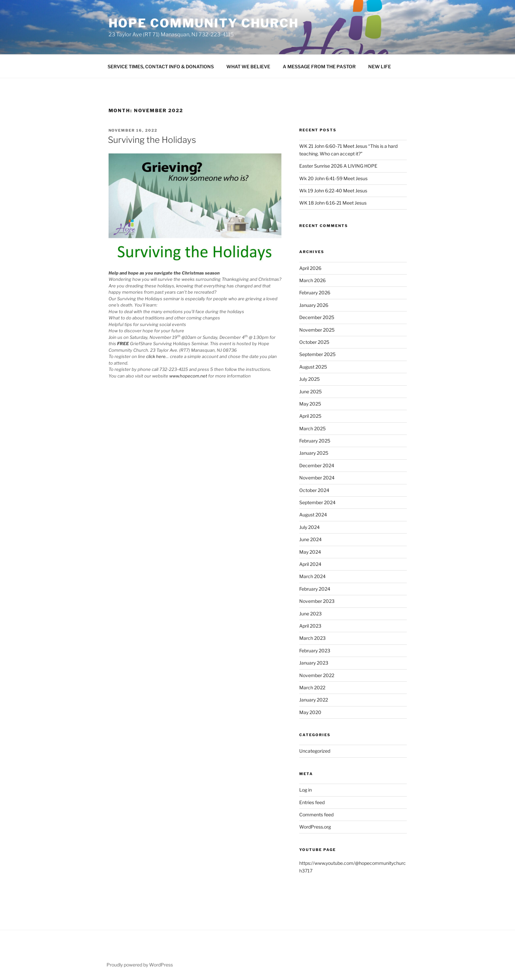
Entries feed (312, 802)
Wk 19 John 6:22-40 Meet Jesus (333, 191)
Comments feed (316, 815)
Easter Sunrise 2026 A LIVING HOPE (338, 166)
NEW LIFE (380, 66)
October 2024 (314, 490)
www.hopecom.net (188, 376)
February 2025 (315, 441)
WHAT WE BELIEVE (248, 66)
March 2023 (312, 638)
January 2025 (314, 453)
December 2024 (317, 465)
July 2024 (309, 527)
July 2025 (309, 379)
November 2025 (317, 330)
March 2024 (312, 576)
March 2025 (312, 428)
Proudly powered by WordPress (140, 965)
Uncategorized (315, 751)
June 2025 (310, 392)
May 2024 (310, 552)
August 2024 (313, 515)
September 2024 (317, 502)
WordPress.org (315, 827)
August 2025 (313, 367)
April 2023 (310, 626)
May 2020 (310, 712)
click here (156, 356)
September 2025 (317, 354)
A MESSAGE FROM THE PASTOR (319, 66)
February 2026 (315, 293)
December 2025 (317, 317)
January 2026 (314, 305)
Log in (306, 790)
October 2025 (314, 342)
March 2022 (312, 687)
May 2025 (310, 404)
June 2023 (310, 614)
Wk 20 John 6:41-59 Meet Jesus (333, 178)
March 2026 (312, 280)
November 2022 (317, 675)
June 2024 (310, 539)
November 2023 (317, 601)
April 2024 (310, 564)
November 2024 (317, 478)
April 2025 (310, 416)
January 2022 (314, 700)
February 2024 (315, 589)
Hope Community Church (204, 23)
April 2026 (310, 268)
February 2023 (315, 651)
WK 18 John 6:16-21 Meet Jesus (333, 203)
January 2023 (314, 663)
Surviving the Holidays (152, 140)
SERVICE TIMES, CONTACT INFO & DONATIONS (161, 66)
